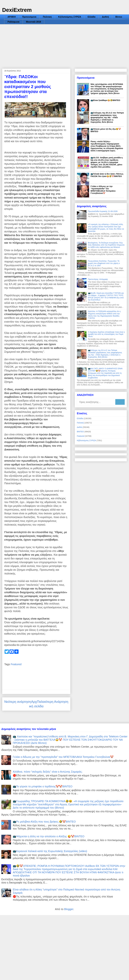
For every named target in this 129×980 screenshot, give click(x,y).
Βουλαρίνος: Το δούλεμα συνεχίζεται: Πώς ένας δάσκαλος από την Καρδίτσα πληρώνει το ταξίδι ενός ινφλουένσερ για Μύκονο (106, 245)
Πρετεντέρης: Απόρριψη (98, 279)
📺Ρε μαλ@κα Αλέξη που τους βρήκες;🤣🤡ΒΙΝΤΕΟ (44, 822)
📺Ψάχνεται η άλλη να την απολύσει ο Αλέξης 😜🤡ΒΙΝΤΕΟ (49, 836)
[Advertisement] (64, 44)
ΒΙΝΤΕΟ (80, 432)
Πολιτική (47, 17)
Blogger (69, 909)
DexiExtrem (17, 10)
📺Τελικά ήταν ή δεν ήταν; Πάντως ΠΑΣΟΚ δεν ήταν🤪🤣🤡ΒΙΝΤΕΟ (107, 175)
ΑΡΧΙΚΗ (12, 17)
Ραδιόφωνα (13, 22)
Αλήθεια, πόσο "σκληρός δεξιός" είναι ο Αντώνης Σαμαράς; (48, 772)
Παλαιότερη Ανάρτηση (53, 702)
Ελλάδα (92, 17)
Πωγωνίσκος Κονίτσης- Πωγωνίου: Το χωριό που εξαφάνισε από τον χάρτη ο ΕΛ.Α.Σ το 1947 (104, 263)
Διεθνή (105, 17)
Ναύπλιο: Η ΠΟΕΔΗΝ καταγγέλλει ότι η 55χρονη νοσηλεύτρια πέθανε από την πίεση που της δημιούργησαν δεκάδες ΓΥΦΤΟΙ (104, 315)
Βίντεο (119, 17)
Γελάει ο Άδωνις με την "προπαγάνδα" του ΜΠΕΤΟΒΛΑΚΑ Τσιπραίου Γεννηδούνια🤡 (103, 190)
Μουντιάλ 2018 (33, 22)
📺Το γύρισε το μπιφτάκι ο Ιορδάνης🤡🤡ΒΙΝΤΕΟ (43, 786)
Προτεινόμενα (29, 17)
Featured (16, 664)
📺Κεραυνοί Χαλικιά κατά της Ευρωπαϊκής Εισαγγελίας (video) (50, 851)
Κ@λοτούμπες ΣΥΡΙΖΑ (70, 17)
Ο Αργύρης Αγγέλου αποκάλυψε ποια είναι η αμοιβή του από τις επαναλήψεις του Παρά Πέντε (106, 334)
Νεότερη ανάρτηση (18, 702)
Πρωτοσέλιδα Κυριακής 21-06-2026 (103, 211)
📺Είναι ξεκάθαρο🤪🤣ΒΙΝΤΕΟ (105, 100)
